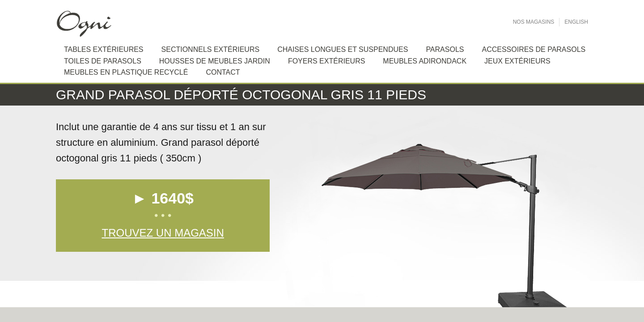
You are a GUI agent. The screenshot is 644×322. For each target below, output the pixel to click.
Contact (223, 72)
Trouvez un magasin (163, 233)
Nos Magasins (534, 22)
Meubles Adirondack (425, 61)
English (576, 22)
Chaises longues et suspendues (343, 49)
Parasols (445, 49)
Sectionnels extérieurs (211, 49)
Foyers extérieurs (326, 61)
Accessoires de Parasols (534, 49)
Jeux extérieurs (517, 61)
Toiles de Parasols (103, 61)
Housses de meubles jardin (215, 61)
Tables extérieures (104, 49)
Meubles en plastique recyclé (126, 72)
